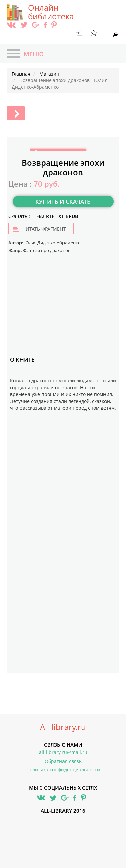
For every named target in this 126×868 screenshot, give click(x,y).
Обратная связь (63, 761)
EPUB (72, 216)
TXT (60, 216)
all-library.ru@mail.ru (63, 752)
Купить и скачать (63, 201)
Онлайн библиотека (51, 12)
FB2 (40, 216)
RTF (50, 216)
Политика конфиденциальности (63, 769)
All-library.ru (63, 727)
